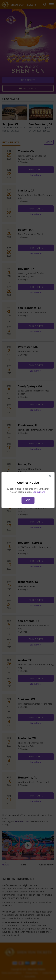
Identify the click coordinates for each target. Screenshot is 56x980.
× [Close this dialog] (50, 476)
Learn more (39, 492)
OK (28, 500)
